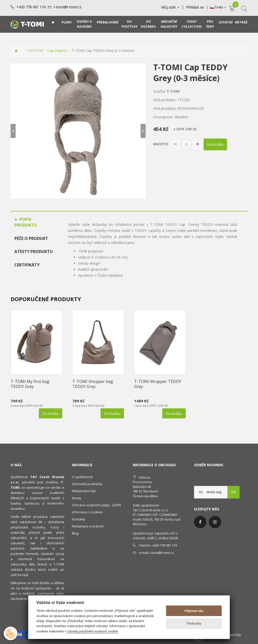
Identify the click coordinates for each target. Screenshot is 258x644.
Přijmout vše (194, 611)
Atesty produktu (34, 252)
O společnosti (82, 477)
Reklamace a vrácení (88, 526)
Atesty (77, 498)
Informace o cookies (87, 512)
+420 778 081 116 (31, 7)
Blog (75, 533)
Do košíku (215, 144)
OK (234, 492)
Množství (161, 144)
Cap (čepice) (57, 50)
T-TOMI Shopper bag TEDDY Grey (93, 384)
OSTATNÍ (35, 50)
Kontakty (79, 519)
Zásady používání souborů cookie (92, 631)
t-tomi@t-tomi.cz (68, 7)
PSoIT (198, 640)
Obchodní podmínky (87, 484)
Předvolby (194, 623)
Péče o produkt (31, 238)
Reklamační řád (84, 491)
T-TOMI (173, 91)
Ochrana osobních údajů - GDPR (96, 505)
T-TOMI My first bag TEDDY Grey (30, 384)
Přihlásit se (195, 7)
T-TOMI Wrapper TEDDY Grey (158, 384)
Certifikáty (27, 265)
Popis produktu (26, 222)
